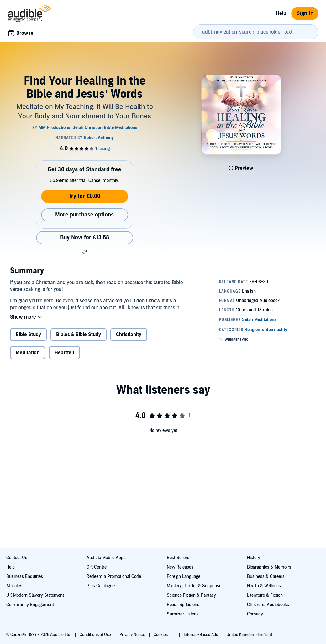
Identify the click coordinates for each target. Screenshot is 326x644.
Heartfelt (64, 353)
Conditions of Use (96, 635)
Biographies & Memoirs (269, 567)
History (254, 558)
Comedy (255, 614)
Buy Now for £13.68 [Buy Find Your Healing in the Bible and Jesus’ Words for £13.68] (85, 238)
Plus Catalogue (101, 586)
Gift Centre (97, 567)
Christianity (129, 335)
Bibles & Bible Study (79, 335)
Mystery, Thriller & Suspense (194, 586)
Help (281, 13)
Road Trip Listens (183, 605)
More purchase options (84, 215)
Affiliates (14, 586)
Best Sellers (178, 558)
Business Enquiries (25, 576)
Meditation (28, 353)
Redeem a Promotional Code (114, 576)
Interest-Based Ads (201, 635)
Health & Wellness (264, 586)
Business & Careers (266, 576)
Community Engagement (30, 605)
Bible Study (28, 335)
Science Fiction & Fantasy (191, 595)
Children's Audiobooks (268, 605)
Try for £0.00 (84, 196)
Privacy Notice (133, 635)
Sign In (305, 13)
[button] (85, 252)
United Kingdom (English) (249, 635)
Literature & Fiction (265, 595)
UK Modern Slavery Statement (35, 595)
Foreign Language (184, 576)
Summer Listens (183, 614)
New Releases (180, 567)
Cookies (161, 635)
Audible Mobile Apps (106, 558)
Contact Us (17, 558)
